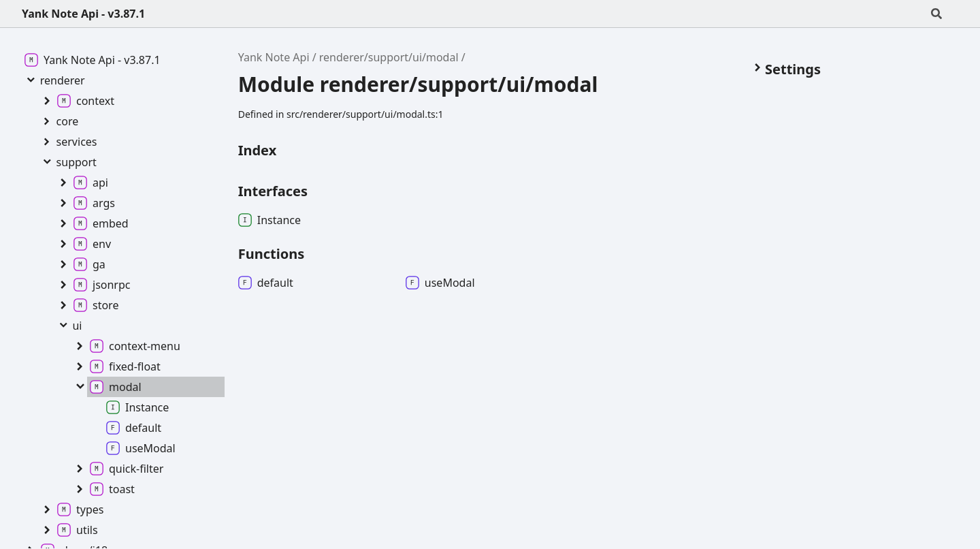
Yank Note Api (274, 57)
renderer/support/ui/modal (389, 57)
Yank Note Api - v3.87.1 (83, 14)
